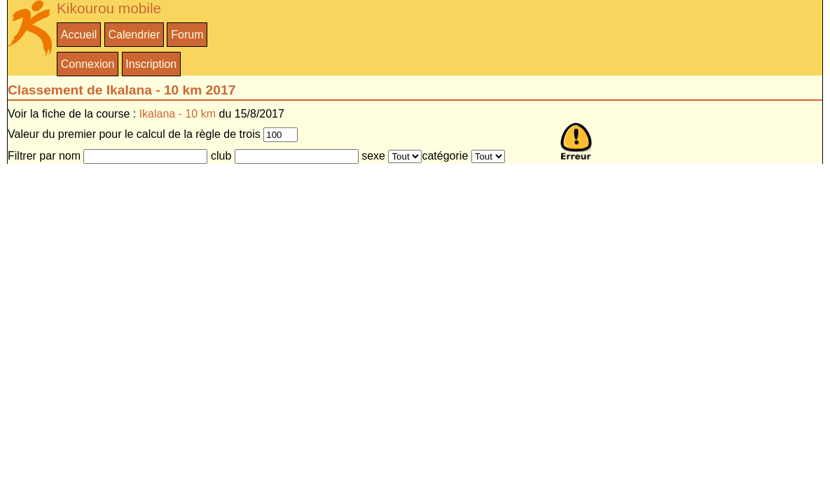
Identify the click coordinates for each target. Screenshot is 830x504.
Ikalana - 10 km (178, 114)
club (221, 156)
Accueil (79, 35)
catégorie (445, 156)
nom (70, 156)
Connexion (88, 64)
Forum (187, 35)
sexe (373, 156)
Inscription (151, 64)
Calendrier (134, 35)
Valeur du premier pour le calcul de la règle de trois (134, 134)
